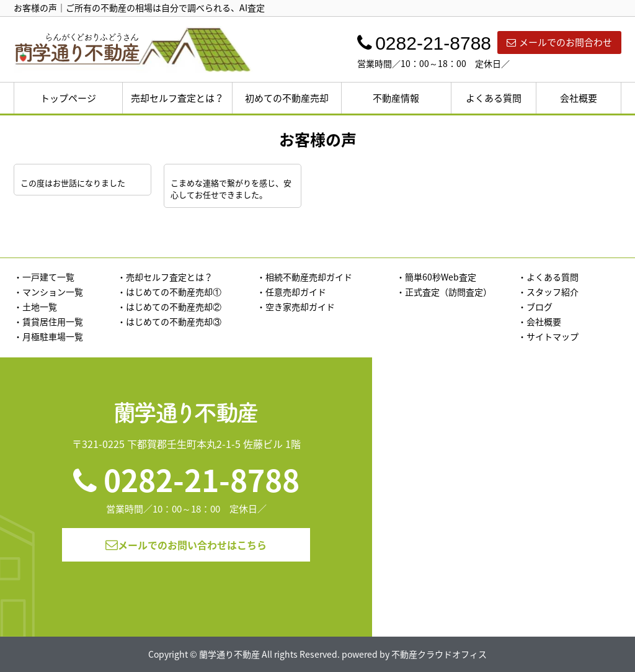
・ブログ (535, 307)
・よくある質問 (548, 277)
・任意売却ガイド (291, 292)
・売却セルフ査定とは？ (165, 277)
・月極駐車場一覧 (48, 336)
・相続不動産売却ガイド (304, 277)
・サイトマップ (548, 336)
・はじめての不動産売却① (169, 292)
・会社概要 (540, 321)
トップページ (68, 98)
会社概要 (579, 98)
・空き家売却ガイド (296, 307)
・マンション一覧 (48, 292)
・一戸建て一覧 (44, 277)
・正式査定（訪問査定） (444, 292)
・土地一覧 (35, 307)
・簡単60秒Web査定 (436, 277)
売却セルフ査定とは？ (177, 98)
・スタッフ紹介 (548, 292)
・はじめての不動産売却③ (169, 321)
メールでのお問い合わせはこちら (186, 545)
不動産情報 (396, 98)
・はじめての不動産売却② (169, 307)
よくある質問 (494, 98)
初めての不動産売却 (287, 98)
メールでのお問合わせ (559, 42)
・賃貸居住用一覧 (48, 321)
